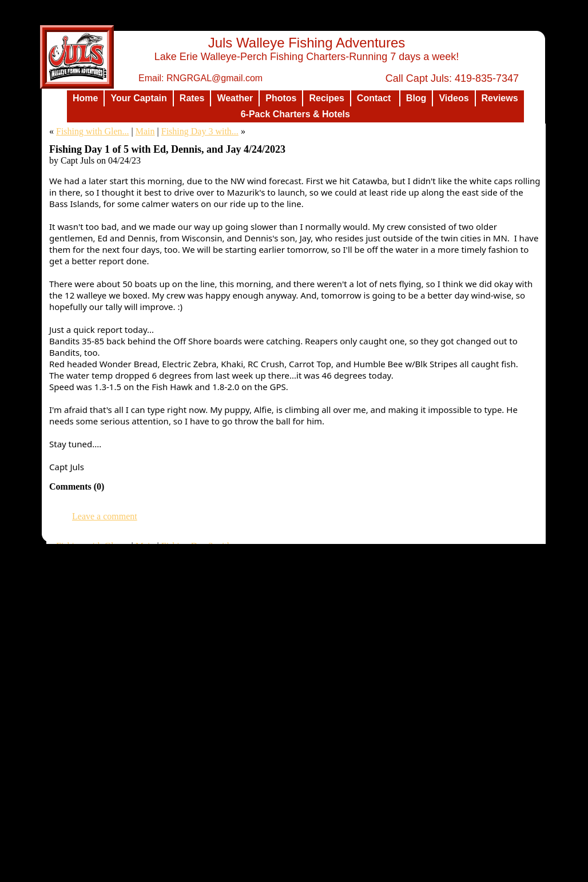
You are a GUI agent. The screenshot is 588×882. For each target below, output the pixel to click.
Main (145, 131)
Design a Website (365, 873)
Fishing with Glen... (93, 131)
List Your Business (423, 873)
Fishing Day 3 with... (200, 131)
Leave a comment (105, 516)
